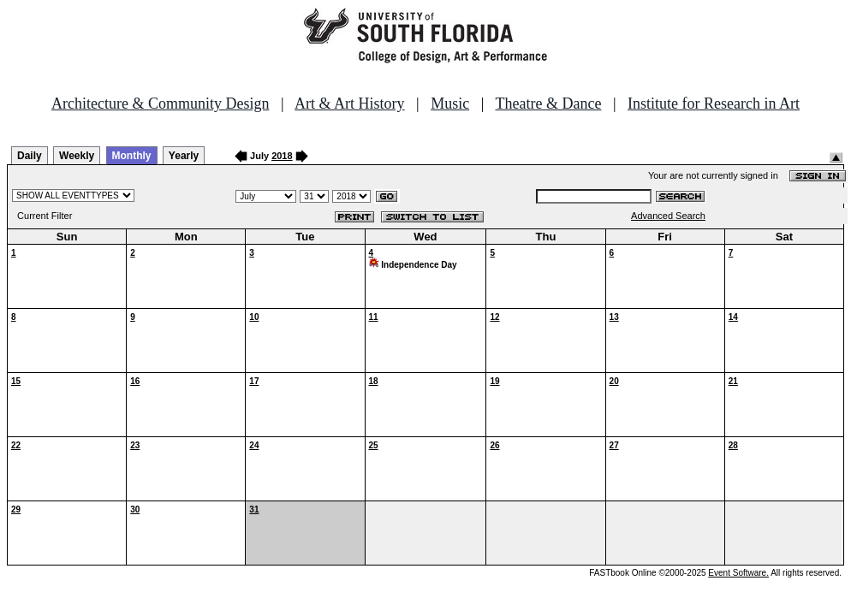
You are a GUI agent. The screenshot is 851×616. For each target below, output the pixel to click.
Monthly (132, 156)
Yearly (184, 156)
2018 (282, 156)
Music (450, 104)
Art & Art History (350, 104)
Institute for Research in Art (714, 104)
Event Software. (738, 573)
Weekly (77, 156)
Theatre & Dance (548, 104)
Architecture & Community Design (160, 104)
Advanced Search (668, 216)
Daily (30, 156)
